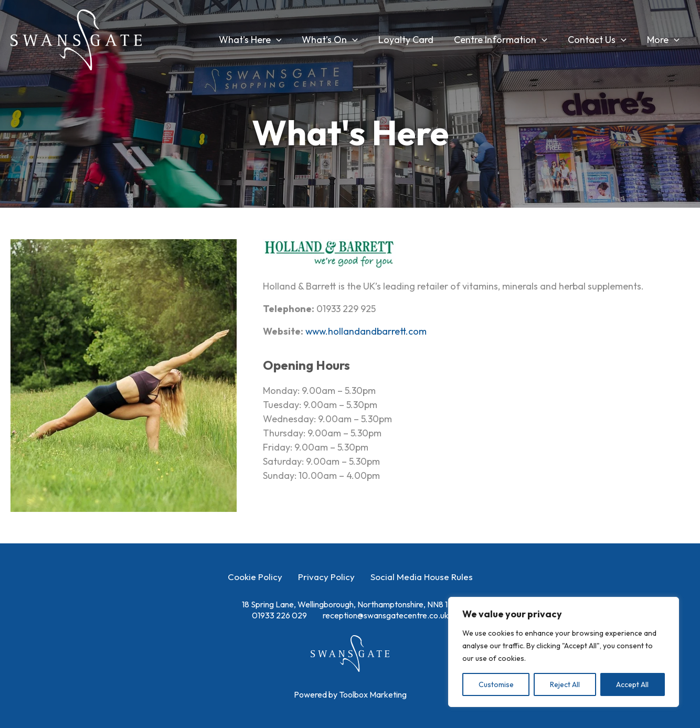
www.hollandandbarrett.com (367, 331)
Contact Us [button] (599, 40)
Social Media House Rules (422, 577)
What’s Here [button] (259, 40)
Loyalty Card (412, 40)
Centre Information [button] (505, 40)
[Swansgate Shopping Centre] (76, 39)
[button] (285, 40)
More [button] (664, 40)
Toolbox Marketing (373, 694)
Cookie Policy (255, 577)
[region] (564, 652)
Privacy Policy (326, 577)
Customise (496, 684)
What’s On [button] (337, 40)
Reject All (565, 684)
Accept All (632, 684)
